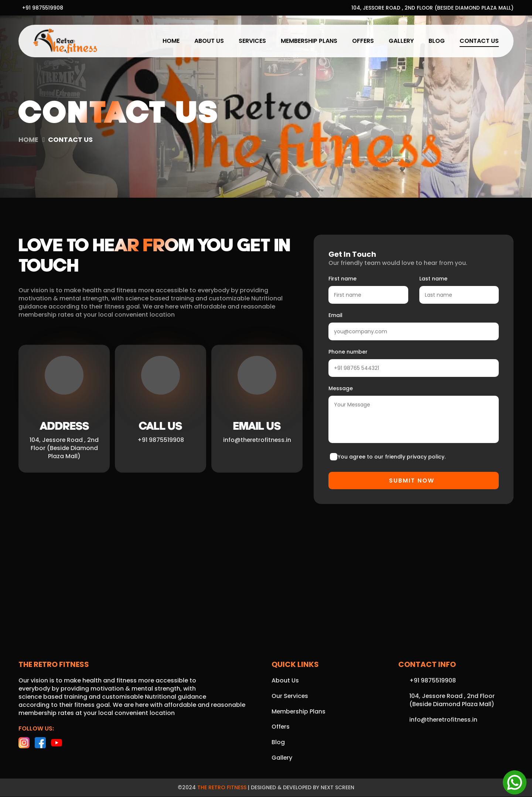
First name (342, 279)
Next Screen (337, 788)
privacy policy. (426, 457)
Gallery (401, 41)
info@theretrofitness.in (257, 440)
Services (252, 41)
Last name (433, 279)
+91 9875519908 (43, 8)
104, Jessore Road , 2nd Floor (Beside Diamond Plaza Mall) (432, 8)
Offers (363, 41)
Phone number (348, 352)
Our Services (290, 696)
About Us (209, 41)
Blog (437, 41)
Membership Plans (309, 41)
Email (335, 315)
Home (171, 41)
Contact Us (479, 41)
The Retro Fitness (222, 788)
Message (341, 388)
